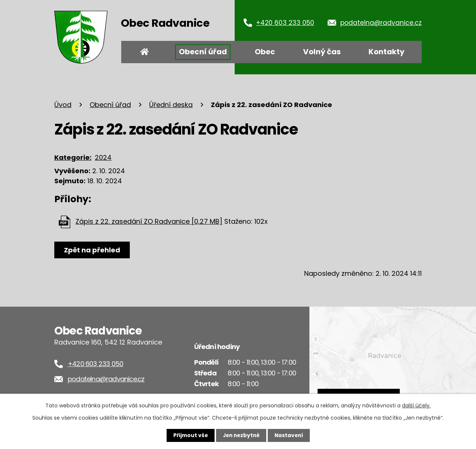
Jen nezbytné (241, 435)
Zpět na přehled (92, 250)
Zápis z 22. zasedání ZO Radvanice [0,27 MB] (149, 221)
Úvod (145, 52)
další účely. (416, 406)
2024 (103, 157)
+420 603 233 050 (285, 23)
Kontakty (387, 52)
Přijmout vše (189, 435)
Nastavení (290, 435)
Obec (265, 52)
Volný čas (322, 52)
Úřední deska (171, 105)
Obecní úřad (203, 52)
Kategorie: (73, 157)
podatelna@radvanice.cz (381, 23)
